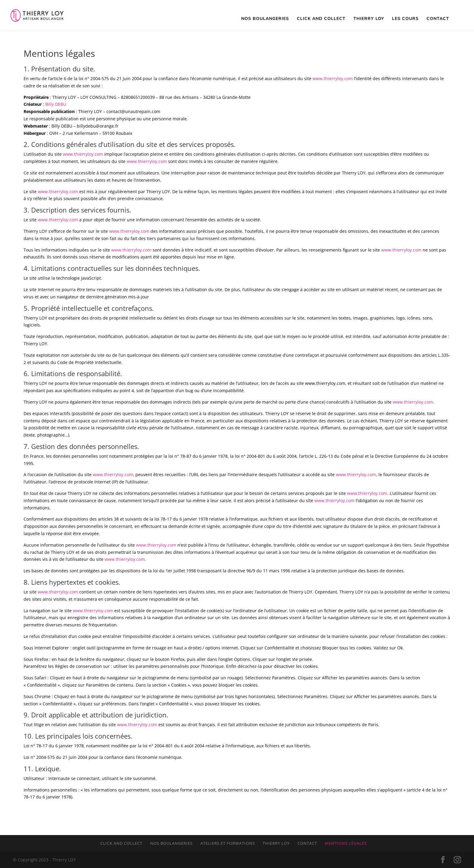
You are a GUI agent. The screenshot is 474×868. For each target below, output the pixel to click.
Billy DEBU (56, 104)
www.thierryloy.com (333, 78)
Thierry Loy (369, 19)
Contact (438, 19)
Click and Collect (321, 19)
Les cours (405, 19)
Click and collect (121, 843)
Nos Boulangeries (265, 19)
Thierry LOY (276, 843)
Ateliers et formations (228, 843)
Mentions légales (346, 843)
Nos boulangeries (171, 843)
